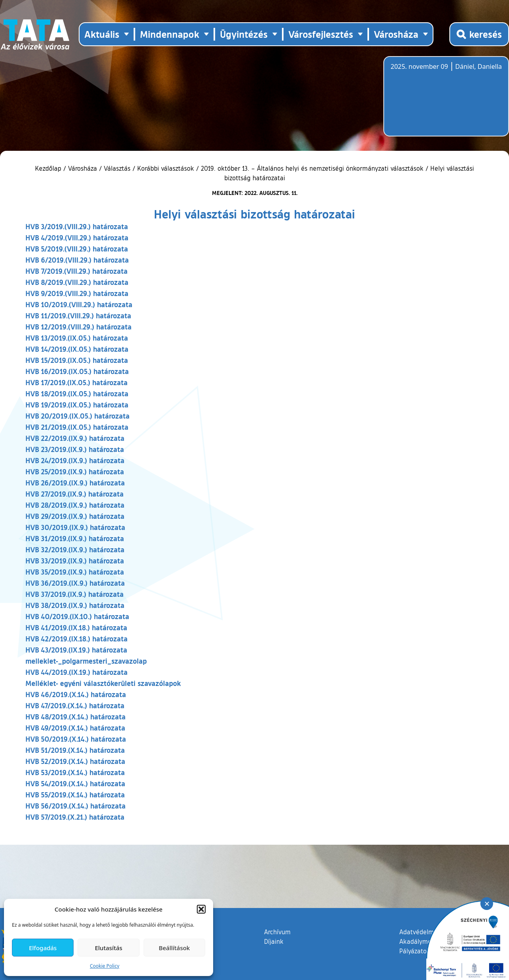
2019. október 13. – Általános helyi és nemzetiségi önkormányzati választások (312, 168)
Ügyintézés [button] (244, 34)
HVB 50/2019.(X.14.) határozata (76, 739)
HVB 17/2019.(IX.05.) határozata (77, 382)
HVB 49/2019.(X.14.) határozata (75, 728)
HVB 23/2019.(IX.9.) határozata (75, 449)
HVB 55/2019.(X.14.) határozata (75, 795)
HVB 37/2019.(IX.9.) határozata (75, 594)
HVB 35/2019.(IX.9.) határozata (75, 572)
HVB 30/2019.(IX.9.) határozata (75, 527)
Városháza (83, 168)
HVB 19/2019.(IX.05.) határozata (77, 405)
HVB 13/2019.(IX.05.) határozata (77, 338)
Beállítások (174, 948)
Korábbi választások (166, 168)
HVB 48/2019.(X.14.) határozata (76, 717)
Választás (117, 168)
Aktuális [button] (102, 34)
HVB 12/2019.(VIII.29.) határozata (79, 327)
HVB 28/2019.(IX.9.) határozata (75, 505)
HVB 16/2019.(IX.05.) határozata (77, 371)
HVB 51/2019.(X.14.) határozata (75, 750)
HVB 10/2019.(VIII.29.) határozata (79, 304)
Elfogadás (43, 948)
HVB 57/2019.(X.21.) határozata (75, 817)
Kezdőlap (49, 168)
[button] (201, 909)
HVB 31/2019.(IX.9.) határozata (75, 538)
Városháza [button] (396, 34)
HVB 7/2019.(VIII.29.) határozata (77, 271)
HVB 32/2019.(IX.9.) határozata (75, 549)
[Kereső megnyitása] (479, 34)
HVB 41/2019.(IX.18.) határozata (76, 627)
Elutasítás (108, 948)
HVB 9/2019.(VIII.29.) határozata (77, 293)
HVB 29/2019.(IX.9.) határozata (75, 516)
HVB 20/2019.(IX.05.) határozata (78, 416)
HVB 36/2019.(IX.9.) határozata (75, 583)
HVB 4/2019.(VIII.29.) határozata (77, 238)
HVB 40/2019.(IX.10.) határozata (77, 616)
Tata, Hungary (435, 101)
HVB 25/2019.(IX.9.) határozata (75, 471)
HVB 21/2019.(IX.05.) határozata (77, 427)
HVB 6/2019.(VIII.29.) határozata (77, 260)
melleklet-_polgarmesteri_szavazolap (86, 661)
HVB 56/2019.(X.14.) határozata (76, 806)
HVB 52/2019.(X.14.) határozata (75, 761)
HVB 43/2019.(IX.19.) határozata (76, 650)
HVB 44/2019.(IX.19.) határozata (77, 672)
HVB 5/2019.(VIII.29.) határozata (77, 249)
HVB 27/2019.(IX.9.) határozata (75, 494)
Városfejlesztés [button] (321, 34)
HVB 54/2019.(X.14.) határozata (75, 783)
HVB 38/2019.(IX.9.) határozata (75, 605)
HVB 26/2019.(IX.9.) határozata (75, 483)
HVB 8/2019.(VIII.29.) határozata (77, 282)
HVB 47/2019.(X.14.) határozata (75, 705)
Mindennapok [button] (170, 34)
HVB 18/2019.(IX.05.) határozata (77, 394)
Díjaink (274, 941)
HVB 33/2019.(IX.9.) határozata (75, 561)
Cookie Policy (105, 966)
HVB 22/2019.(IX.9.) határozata (75, 438)
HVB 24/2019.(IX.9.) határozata (75, 460)
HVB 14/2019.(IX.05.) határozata (77, 349)
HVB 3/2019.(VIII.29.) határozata (77, 226)
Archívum (277, 931)
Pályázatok (415, 951)
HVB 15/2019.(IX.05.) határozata (77, 360)
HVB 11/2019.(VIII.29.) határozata (78, 316)
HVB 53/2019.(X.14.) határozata (75, 772)
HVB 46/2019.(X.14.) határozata (76, 694)
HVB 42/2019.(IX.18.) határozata (77, 639)
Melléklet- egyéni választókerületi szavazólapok (103, 683)
